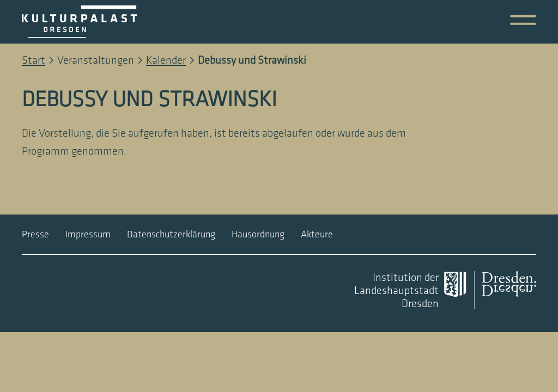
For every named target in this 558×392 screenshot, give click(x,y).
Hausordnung (258, 234)
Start (34, 60)
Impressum (88, 234)
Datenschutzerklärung (171, 234)
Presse (35, 234)
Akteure (317, 234)
